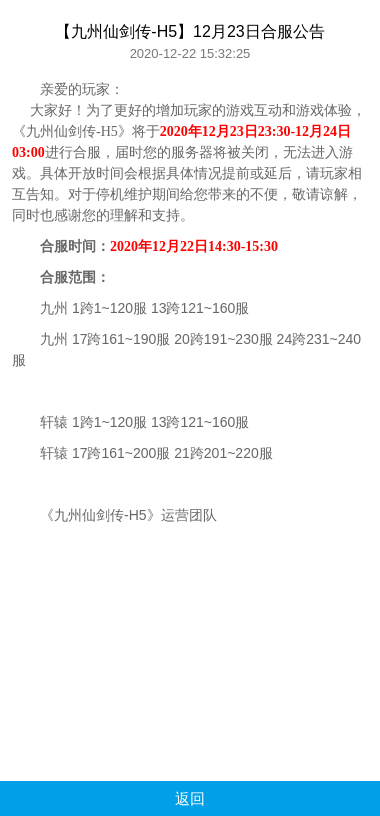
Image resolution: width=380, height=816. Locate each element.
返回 (190, 798)
